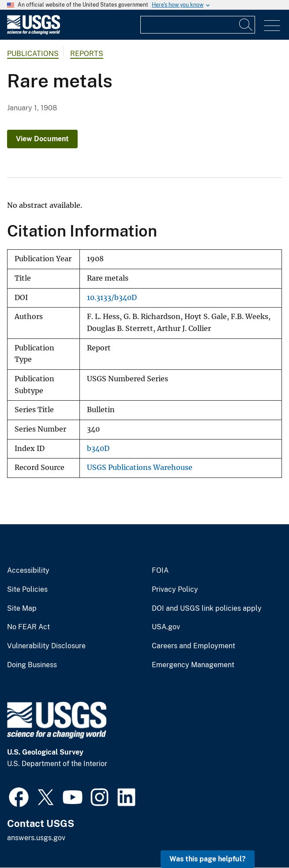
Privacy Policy (175, 590)
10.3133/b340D (112, 298)
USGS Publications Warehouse (140, 468)
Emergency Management (193, 665)
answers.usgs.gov (36, 838)
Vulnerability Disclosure (46, 646)
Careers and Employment (193, 646)
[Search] (246, 25)
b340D (98, 449)
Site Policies (27, 590)
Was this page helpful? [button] (208, 859)
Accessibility (28, 571)
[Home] (34, 32)
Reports (87, 54)
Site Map (22, 609)
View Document (42, 139)
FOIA (160, 571)
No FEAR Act (28, 627)
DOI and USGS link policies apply (207, 609)
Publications (33, 54)
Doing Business (32, 665)
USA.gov (166, 627)
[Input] (198, 25)
